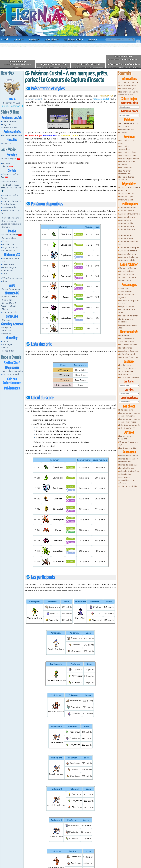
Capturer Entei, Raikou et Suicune (129, 189)
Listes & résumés (9, 121)
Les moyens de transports (125, 437)
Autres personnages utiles (128, 326)
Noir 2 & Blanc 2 (9, 297)
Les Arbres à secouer (129, 357)
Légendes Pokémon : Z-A (53, 64)
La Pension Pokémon (129, 316)
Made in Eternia (73, 39)
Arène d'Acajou (126, 226)
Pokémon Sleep (18, 62)
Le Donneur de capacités (125, 320)
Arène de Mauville (128, 208)
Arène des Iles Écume (129, 257)
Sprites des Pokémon (129, 456)
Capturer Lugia (126, 197)
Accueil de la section (129, 82)
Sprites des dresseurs (128, 465)
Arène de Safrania (127, 254)
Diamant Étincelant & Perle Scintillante (11, 203)
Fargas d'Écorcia (127, 307)
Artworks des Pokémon (130, 471)
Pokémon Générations (12, 135)
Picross (5, 281)
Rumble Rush (8, 244)
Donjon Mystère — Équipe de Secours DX (11, 222)
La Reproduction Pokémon (126, 178)
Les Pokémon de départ (126, 142)
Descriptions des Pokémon (126, 131)
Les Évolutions (125, 168)
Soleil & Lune (8, 264)
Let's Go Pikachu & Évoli (10, 212)
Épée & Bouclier (9, 207)
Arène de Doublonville (129, 214)
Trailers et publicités (128, 486)
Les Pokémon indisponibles (125, 148)
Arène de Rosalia (127, 217)
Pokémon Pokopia (6, 165)
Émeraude (7, 334)
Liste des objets (126, 410)
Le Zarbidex (124, 127)
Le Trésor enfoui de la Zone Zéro (123, 64)
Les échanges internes (129, 159)
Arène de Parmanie (128, 251)
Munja (12, 99)
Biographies (7, 125)
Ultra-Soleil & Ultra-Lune (10, 260)
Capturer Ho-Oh (127, 194)
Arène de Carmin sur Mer (128, 243)
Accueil (5, 39)
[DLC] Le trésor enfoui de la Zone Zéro (11, 188)
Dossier (18, 39)
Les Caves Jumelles (128, 368)
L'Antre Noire (125, 365)
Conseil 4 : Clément (128, 268)
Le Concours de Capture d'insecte (126, 340)
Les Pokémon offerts (128, 155)
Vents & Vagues (9, 159)
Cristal (5, 341)
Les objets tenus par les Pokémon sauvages (129, 420)
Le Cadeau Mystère (128, 345)
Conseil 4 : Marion (127, 277)
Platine (5, 309)
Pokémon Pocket (10, 235)
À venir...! (6, 143)
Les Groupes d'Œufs (128, 448)
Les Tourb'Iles (125, 375)
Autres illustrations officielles (127, 482)
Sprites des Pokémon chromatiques (128, 460)
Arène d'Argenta (127, 235)
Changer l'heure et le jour (128, 443)
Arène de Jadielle (127, 260)
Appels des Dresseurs (129, 351)
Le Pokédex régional (129, 123)
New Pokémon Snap (11, 218)
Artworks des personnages (124, 476)
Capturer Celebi (127, 200)
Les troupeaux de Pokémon (127, 163)
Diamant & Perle (10, 312)
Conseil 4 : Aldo (126, 274)
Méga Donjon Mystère (12, 278)
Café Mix (6, 227)
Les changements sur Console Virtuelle (128, 93)
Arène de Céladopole (129, 248)
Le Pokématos (126, 348)
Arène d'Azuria (126, 238)
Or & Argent (8, 345)
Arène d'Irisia (125, 220)
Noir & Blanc (8, 300)
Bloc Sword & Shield (11, 374)
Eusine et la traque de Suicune (129, 302)
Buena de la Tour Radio (126, 311)
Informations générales (12, 371)
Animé (92, 39)
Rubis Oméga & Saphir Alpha (9, 269)
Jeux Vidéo (51, 39)
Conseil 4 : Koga (127, 271)
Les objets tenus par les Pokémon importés (129, 414)
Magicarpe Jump (10, 247)
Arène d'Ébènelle (127, 230)
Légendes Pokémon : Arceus (11, 197)
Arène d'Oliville (126, 223)
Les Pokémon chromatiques (125, 172)
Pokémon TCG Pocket (88, 64)
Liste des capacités (128, 86)
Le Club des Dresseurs (129, 378)
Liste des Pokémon (10, 106)
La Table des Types (128, 89)
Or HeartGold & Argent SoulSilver (9, 304)
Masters (6, 241)
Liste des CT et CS (127, 428)
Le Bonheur (124, 336)
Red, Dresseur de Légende (126, 296)
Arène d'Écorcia (127, 211)
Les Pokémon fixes (127, 152)
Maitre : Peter (125, 281)
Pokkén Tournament (11, 289)
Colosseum (7, 320)
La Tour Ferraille (126, 371)
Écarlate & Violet (123, 56)
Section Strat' (12, 363)
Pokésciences (12, 388)
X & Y (5, 274)
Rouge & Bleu (8, 351)
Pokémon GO (8, 251)
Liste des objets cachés (130, 425)
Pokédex (33, 39)
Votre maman (126, 291)
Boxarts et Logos (127, 468)
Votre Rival (124, 288)
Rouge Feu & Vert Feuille (7, 329)
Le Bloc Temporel (127, 354)
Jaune (5, 348)
